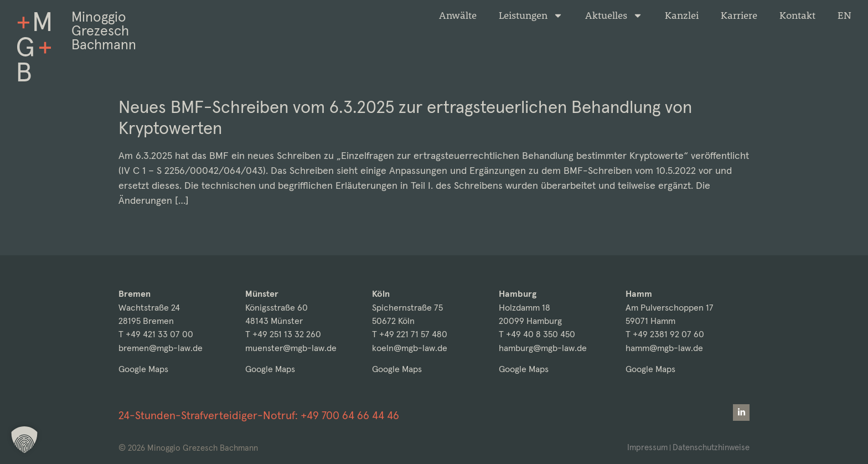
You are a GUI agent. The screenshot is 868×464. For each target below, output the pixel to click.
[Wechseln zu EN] (844, 16)
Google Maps (143, 369)
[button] (24, 440)
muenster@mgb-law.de (291, 348)
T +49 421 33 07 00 (156, 334)
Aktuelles (614, 16)
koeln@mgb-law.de (410, 348)
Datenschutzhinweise (711, 447)
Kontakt (797, 16)
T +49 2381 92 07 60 (665, 334)
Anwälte (458, 16)
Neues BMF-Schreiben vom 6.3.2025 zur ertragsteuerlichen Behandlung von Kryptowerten (405, 117)
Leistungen (531, 16)
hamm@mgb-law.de (664, 348)
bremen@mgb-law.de (161, 348)
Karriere (739, 16)
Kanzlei (682, 16)
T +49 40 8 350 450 (537, 334)
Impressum (647, 447)
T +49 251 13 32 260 (283, 334)
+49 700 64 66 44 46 (350, 415)
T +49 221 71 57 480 (410, 334)
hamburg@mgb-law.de (543, 348)
